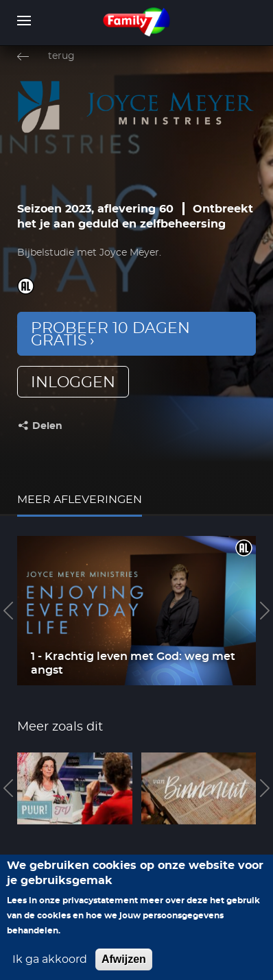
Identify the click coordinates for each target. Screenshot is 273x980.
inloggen (73, 382)
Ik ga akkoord (50, 970)
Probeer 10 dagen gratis (110, 334)
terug (61, 56)
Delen (47, 426)
